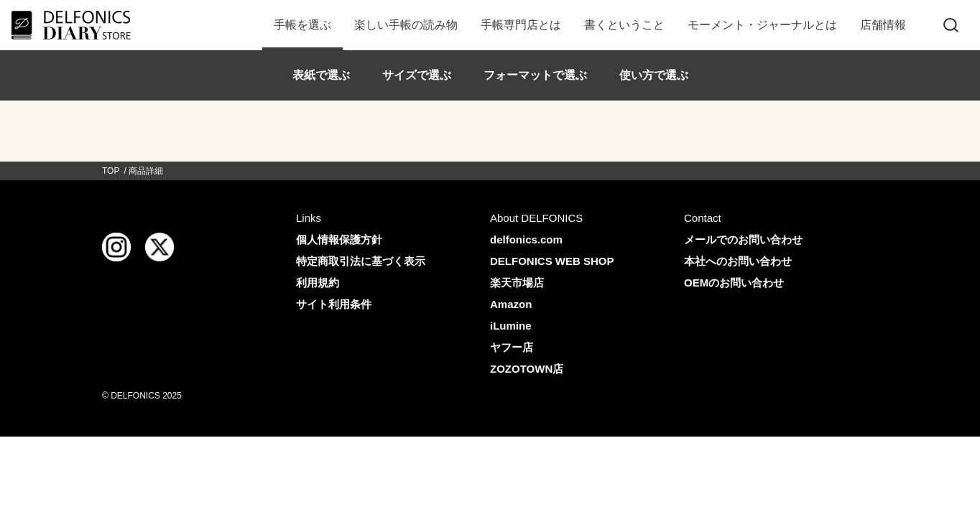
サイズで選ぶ (417, 75)
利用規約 (318, 283)
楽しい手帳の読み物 (406, 25)
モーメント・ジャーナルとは (762, 25)
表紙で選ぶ (321, 75)
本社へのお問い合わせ (738, 261)
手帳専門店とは (521, 25)
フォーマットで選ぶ (535, 75)
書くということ (624, 25)
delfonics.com (526, 239)
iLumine (511, 326)
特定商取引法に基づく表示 (361, 261)
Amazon (511, 304)
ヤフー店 (512, 347)
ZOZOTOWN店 (527, 369)
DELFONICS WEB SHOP (552, 261)
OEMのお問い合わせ (734, 283)
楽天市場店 (517, 283)
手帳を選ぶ (302, 25)
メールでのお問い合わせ (743, 239)
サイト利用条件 (334, 304)
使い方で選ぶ (654, 75)
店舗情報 (883, 25)
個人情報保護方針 (339, 239)
